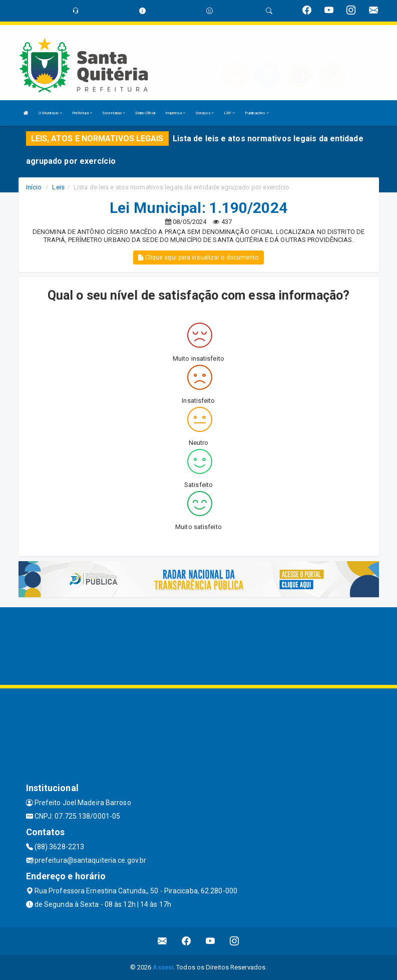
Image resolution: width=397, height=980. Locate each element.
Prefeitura (82, 113)
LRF (230, 113)
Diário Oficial (145, 113)
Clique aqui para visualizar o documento (198, 258)
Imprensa (175, 113)
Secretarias (114, 113)
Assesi (163, 967)
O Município (50, 113)
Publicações (257, 113)
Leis (58, 187)
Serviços (205, 113)
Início (34, 187)
